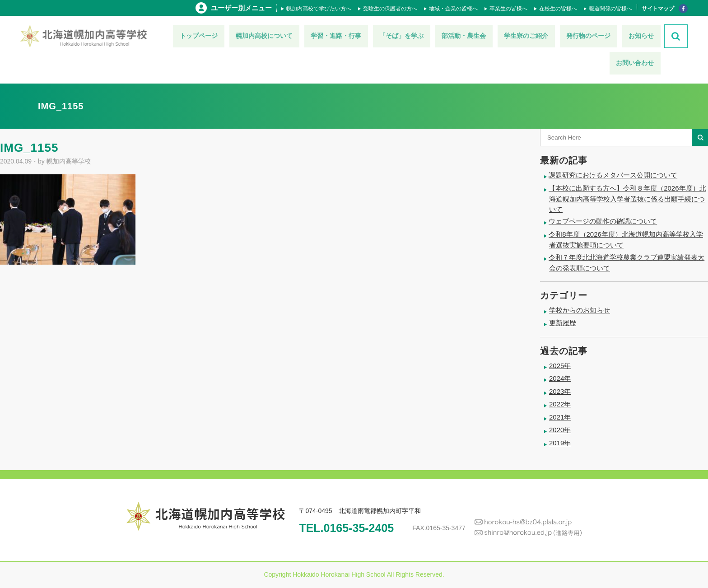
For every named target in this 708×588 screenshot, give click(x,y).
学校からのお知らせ (580, 310)
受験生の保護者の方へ (390, 9)
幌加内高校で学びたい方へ (319, 9)
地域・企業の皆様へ (453, 9)
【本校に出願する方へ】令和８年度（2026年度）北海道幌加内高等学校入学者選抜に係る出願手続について (627, 199)
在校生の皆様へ (558, 9)
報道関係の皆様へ (610, 9)
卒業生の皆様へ (508, 9)
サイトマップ (658, 9)
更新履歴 (563, 323)
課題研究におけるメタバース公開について (613, 175)
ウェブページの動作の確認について (603, 221)
